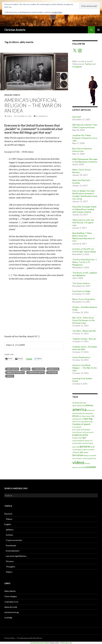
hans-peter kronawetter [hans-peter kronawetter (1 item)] (81, 430)
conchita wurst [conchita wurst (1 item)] (78, 419)
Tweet (29, 358)
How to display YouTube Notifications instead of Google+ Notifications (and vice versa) (85, 195)
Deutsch (8, 514)
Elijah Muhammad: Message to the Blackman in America (85, 160)
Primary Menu (98, 30)
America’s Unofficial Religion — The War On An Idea (33, 105)
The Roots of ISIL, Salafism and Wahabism (85, 274)
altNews (10, 530)
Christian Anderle (15, 30)
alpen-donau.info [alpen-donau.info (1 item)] (79, 406)
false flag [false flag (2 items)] (88, 419)
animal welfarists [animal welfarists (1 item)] (79, 413)
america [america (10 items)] (79, 409)
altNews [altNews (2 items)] (89, 405)
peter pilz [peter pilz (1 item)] (76, 447)
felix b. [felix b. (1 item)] (75, 422)
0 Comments (42, 116)
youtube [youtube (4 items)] (91, 467)
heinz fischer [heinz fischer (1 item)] (77, 432)
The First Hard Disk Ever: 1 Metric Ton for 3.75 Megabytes (85, 262)
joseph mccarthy (36, 372)
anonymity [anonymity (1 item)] (89, 413)
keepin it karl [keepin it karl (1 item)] (77, 438)
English (8, 95)
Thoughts (10, 567)
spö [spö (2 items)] (81, 452)
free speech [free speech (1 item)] (77, 427)
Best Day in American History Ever (82, 150)
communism (39, 369)
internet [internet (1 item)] (86, 432)
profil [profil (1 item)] (93, 447)
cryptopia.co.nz (11, 602)
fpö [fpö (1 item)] (91, 422)
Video (9, 116)
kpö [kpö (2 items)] (84, 438)
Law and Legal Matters (16, 556)
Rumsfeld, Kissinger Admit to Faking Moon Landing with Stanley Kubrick (84, 209)
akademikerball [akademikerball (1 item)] (80, 403)
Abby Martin (10, 591)
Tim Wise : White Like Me (84, 331)
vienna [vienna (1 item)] (87, 463)
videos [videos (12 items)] (78, 462)
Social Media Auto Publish (40, 643)
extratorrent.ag (12, 612)
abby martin (12, 369)
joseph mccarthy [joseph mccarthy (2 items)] (80, 435)
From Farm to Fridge (81, 291)
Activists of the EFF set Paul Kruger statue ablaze (84, 250)
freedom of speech (15, 372)
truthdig (8, 618)
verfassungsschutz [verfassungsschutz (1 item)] (89, 458)
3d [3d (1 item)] (73, 403)
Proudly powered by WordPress (30, 638)
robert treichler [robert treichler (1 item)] (89, 450)
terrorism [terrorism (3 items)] (78, 455)
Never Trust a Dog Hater (84, 299)
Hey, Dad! (77, 117)
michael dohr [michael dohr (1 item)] (77, 443)
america (26, 369)
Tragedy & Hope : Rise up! (84, 339)
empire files (53, 369)
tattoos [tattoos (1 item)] (86, 452)
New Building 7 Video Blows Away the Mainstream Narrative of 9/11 (83, 237)
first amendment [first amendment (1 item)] (84, 422)
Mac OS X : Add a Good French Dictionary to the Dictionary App (84, 320)
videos (10, 376)
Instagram (77, 67)
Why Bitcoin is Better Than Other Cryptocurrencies (85, 126)
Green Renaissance (81, 357)
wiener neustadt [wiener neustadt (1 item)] (79, 467)
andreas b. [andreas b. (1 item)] (91, 410)
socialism (52, 372)
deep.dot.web (11, 607)
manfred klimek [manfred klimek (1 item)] (78, 441)
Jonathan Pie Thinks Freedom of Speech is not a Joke (85, 138)
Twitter (88, 64)
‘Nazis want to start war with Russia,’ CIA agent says (83, 222)
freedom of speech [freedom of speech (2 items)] (81, 424)
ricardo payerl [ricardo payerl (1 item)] (77, 450)
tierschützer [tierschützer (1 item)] (77, 458)
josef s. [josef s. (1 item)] (92, 432)
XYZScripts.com (66, 643)
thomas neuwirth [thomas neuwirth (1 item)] (90, 455)
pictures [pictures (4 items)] (85, 446)
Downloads (11, 545)
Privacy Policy (10, 638)
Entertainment (13, 551)
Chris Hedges (11, 596)
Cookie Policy (57, 12)
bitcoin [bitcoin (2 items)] (76, 416)
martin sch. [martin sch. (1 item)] (89, 441)
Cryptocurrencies (14, 540)
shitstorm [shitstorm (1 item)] (76, 452)
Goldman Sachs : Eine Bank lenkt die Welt (85, 348)
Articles (9, 535)
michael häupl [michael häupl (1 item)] (88, 443)
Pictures (10, 561)
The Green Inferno (81, 283)
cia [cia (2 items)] (93, 416)
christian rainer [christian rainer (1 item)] (85, 416)
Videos (17, 95)
